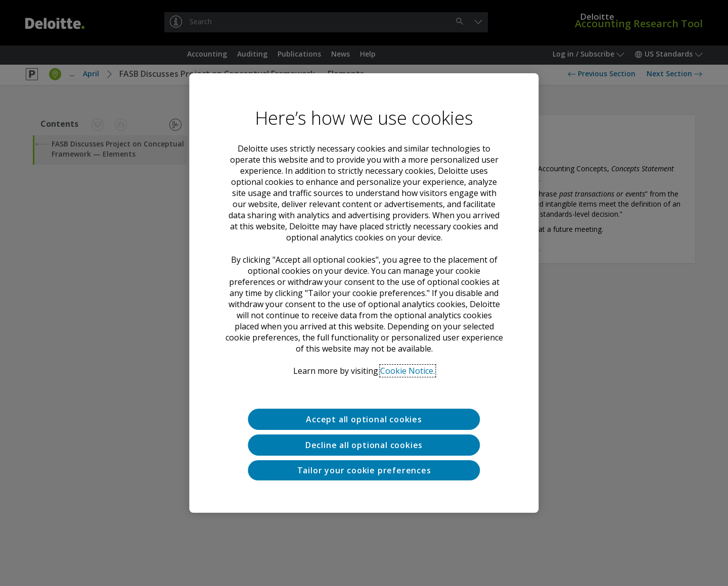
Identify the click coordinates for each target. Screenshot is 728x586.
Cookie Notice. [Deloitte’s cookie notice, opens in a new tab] (407, 371)
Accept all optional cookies (364, 419)
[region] (364, 293)
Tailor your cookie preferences (364, 470)
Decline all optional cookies (364, 445)
